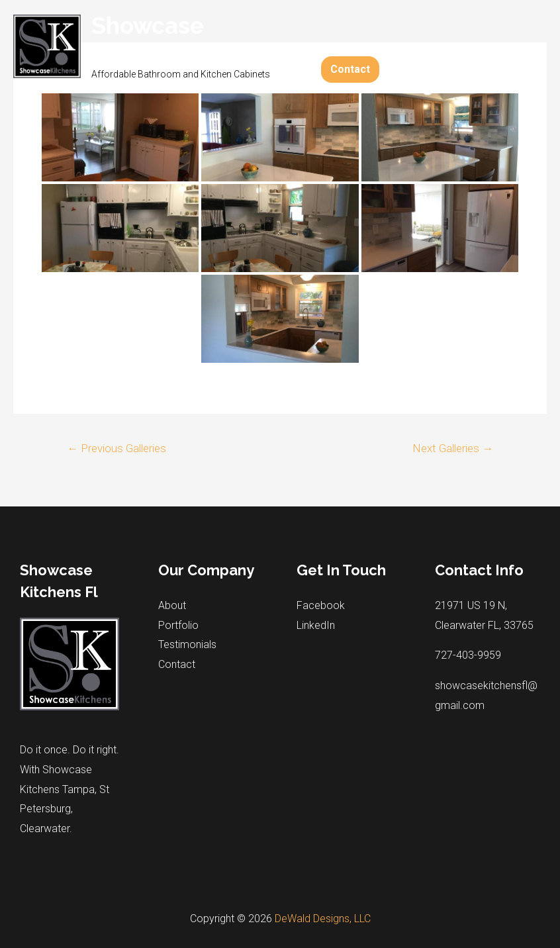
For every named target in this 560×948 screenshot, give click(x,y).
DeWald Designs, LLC (323, 919)
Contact (350, 69)
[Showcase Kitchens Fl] (47, 45)
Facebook (321, 605)
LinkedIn (316, 625)
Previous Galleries (117, 448)
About (344, 23)
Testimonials (470, 23)
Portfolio (399, 23)
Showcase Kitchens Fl (153, 39)
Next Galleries (453, 448)
